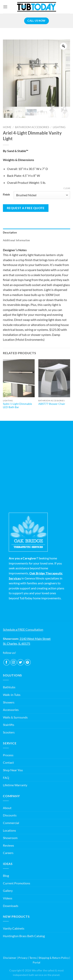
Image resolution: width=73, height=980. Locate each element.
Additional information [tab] (16, 240)
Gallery (8, 891)
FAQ (6, 778)
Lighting (59, 127)
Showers (9, 702)
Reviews (8, 845)
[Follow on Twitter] (21, 662)
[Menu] (5, 7)
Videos (8, 898)
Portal (36, 962)
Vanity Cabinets (14, 928)
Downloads (11, 906)
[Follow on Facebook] (7, 662)
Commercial (11, 823)
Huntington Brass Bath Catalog (24, 936)
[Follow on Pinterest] (28, 662)
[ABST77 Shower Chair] (54, 378)
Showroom (10, 838)
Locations (9, 830)
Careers (8, 853)
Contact (8, 762)
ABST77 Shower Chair (52, 404)
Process (8, 755)
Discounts (10, 815)
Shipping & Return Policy (54, 958)
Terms (33, 958)
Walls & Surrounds (15, 717)
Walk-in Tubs (12, 695)
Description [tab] (10, 232)
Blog (6, 876)
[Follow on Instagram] (14, 662)
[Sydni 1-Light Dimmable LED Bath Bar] (19, 378)
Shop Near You (13, 770)
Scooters (9, 732)
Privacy (23, 958)
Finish (6, 195)
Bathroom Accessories (32, 127)
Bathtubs (9, 687)
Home (7, 127)
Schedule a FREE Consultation (23, 629)
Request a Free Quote (26, 208)
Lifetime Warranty (15, 785)
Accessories (11, 710)
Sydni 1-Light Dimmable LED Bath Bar (17, 406)
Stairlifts (9, 725)
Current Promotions (17, 883)
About (7, 808)
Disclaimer (10, 958)
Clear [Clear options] (67, 188)
